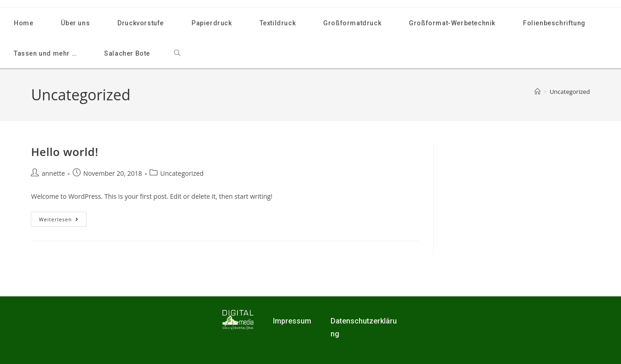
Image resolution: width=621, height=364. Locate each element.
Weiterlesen (63, 217)
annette (53, 173)
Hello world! (64, 152)
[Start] (537, 92)
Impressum (292, 321)
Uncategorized (570, 92)
